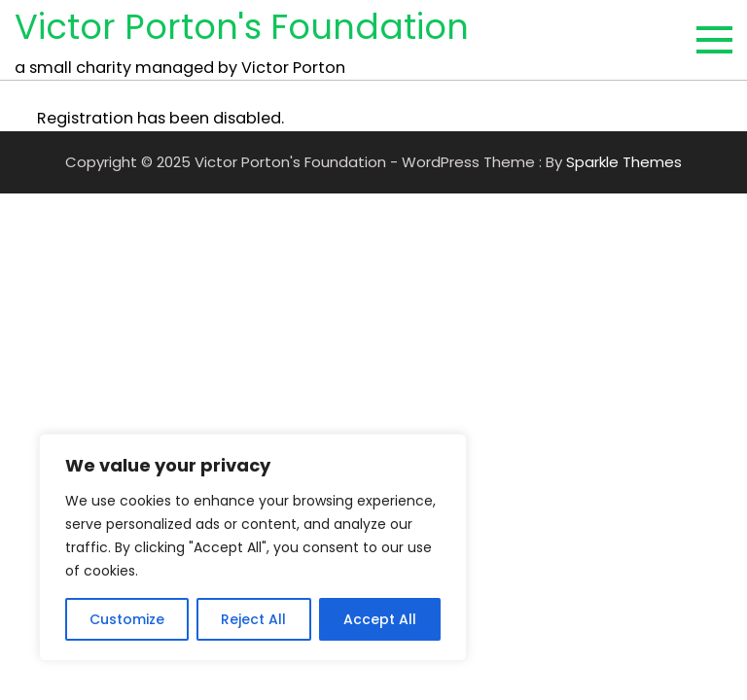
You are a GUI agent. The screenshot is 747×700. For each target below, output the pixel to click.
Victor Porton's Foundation (242, 27)
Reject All (253, 619)
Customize (127, 619)
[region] (253, 547)
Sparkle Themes (624, 162)
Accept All (380, 619)
